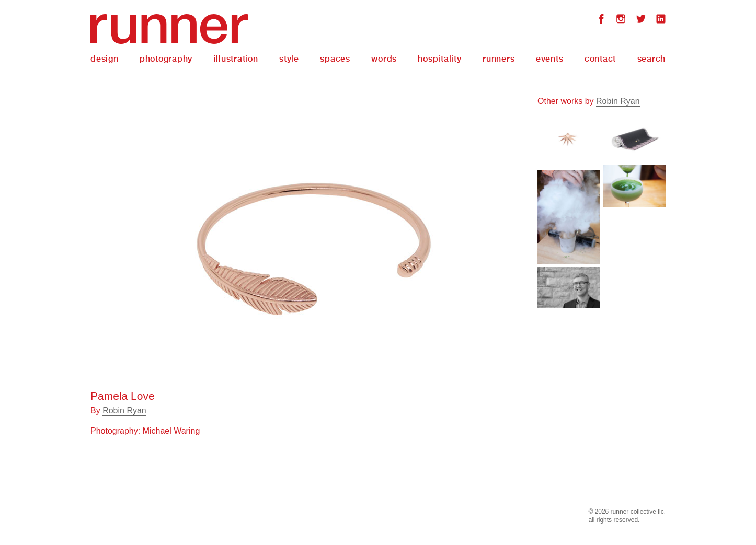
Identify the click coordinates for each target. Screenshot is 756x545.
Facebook (601, 20)
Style (289, 59)
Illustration (236, 59)
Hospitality (439, 59)
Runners (499, 59)
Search (652, 59)
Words (384, 59)
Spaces (335, 59)
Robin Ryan (124, 410)
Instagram (621, 20)
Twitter (641, 20)
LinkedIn (661, 20)
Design (105, 59)
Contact (600, 59)
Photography (166, 59)
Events (550, 59)
